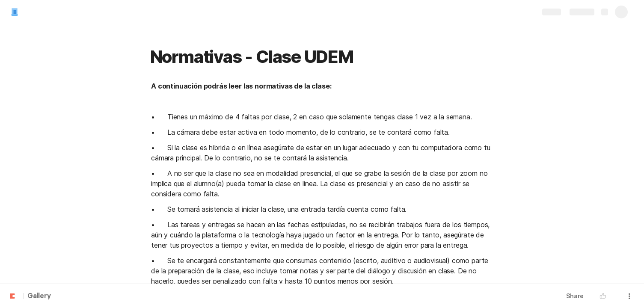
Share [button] (575, 296)
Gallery (39, 296)
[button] (605, 296)
